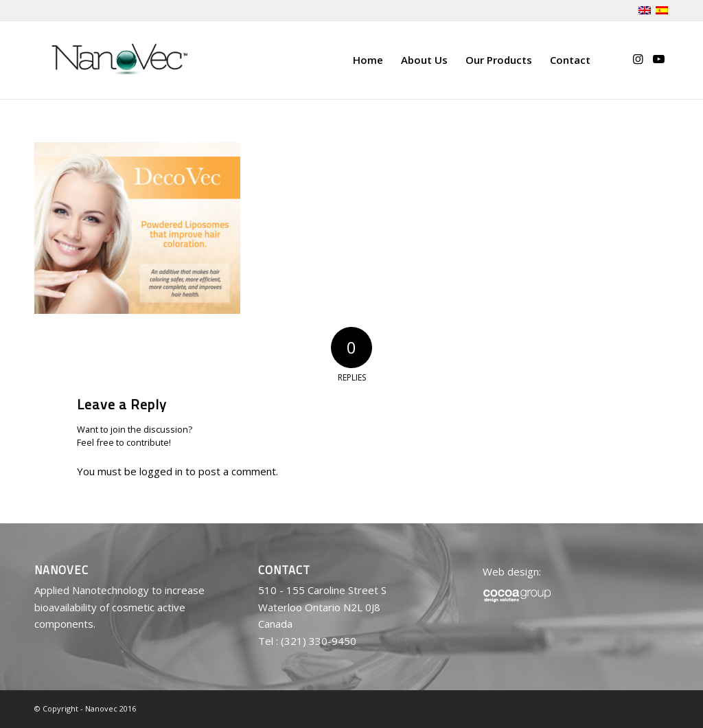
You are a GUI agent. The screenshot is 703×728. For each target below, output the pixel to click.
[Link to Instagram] (638, 59)
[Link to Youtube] (658, 59)
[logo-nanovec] (119, 60)
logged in (161, 471)
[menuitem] (368, 60)
